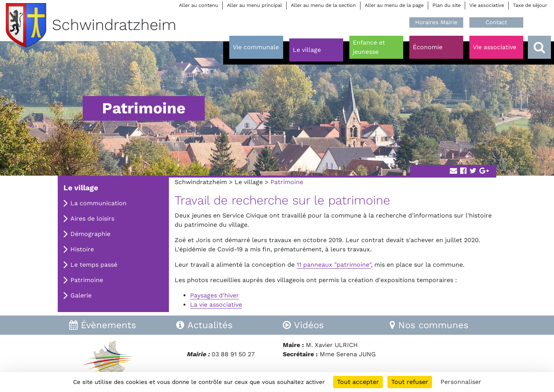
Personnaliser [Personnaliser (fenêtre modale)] (461, 382)
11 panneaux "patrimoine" (334, 265)
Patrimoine (87, 280)
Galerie (81, 295)
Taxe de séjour (530, 5)
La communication (98, 203)
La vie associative (216, 305)
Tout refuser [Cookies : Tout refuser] (410, 382)
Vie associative (487, 5)
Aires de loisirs (92, 218)
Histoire (82, 249)
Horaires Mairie (436, 22)
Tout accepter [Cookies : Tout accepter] (358, 382)
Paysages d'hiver (214, 295)
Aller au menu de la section (323, 5)
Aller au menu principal (254, 5)
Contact (496, 22)
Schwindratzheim (201, 182)
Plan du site (446, 5)
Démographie (90, 234)
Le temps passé (94, 265)
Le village (249, 182)
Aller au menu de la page (394, 5)
